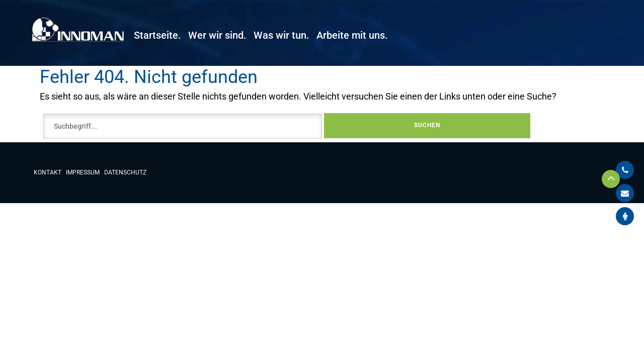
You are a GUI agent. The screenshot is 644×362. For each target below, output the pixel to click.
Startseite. (157, 35)
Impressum (83, 172)
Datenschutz (125, 172)
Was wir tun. (281, 35)
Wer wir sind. (217, 35)
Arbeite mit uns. (352, 35)
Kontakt (48, 172)
